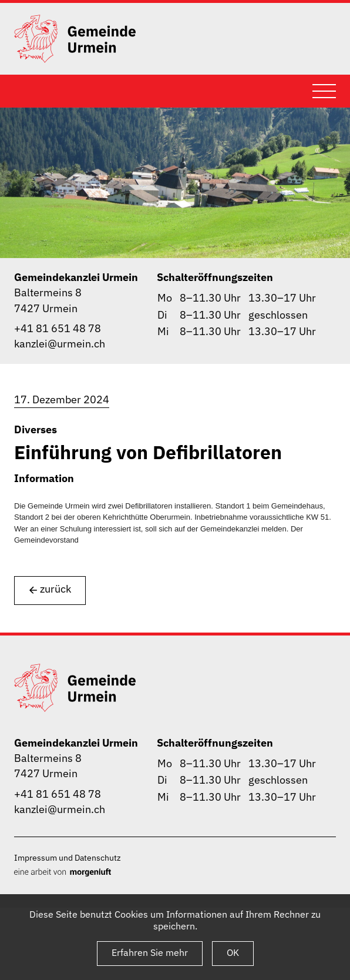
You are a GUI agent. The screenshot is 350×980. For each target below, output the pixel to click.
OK (233, 952)
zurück (50, 589)
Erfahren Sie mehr (150, 952)
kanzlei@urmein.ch (60, 344)
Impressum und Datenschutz (68, 857)
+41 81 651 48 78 (58, 328)
